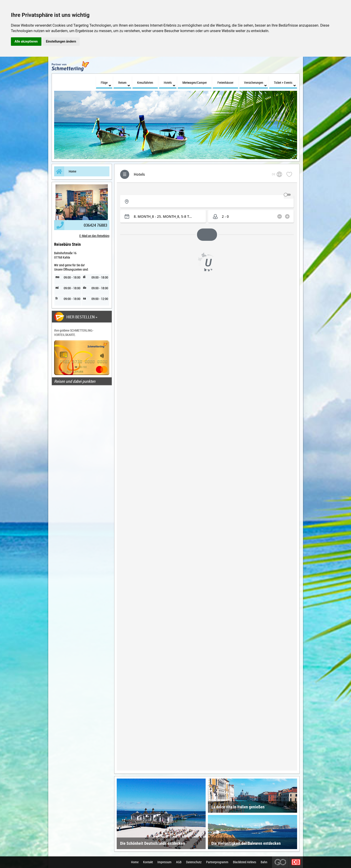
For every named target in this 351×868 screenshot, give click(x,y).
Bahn (264, 862)
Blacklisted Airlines (245, 862)
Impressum (164, 862)
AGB (179, 862)
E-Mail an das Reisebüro (94, 236)
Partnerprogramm (217, 862)
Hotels (169, 84)
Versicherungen (255, 84)
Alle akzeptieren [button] (26, 41)
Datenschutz (194, 862)
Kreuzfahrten (145, 82)
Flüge (106, 84)
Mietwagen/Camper (195, 82)
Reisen (124, 84)
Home (65, 171)
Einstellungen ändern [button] (61, 41)
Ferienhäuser (225, 82)
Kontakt (148, 862)
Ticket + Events (285, 84)
